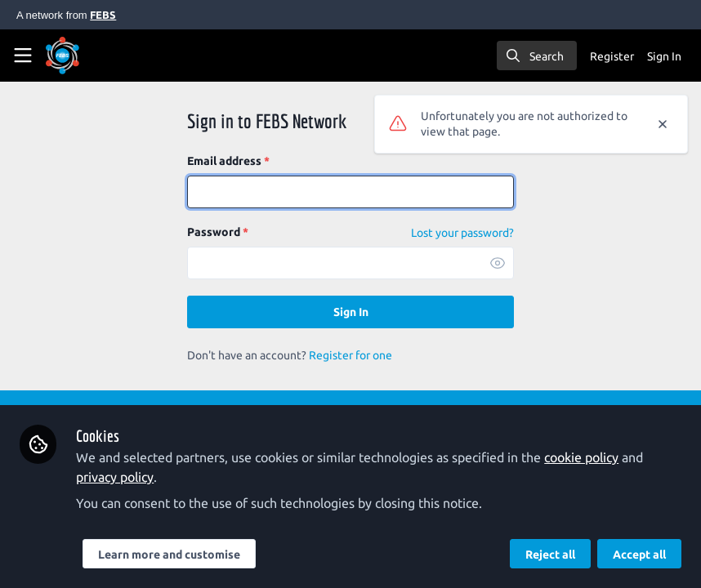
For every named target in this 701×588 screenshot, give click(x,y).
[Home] (63, 56)
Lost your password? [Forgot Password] (462, 233)
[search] (537, 56)
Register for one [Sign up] (350, 355)
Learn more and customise (169, 555)
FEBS (103, 15)
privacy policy (115, 477)
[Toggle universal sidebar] (23, 56)
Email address (228, 161)
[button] (498, 263)
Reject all (550, 555)
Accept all (639, 555)
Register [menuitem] (612, 56)
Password (218, 232)
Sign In (351, 312)
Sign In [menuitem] (664, 56)
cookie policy (581, 457)
